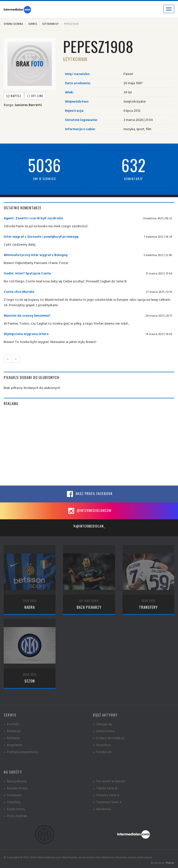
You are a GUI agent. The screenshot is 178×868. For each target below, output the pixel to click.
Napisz (14, 96)
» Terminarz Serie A (107, 802)
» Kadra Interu (14, 809)
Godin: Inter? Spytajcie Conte (27, 273)
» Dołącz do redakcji (109, 738)
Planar (170, 863)
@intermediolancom (89, 511)
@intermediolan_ (89, 526)
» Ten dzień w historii (109, 781)
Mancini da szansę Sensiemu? (27, 315)
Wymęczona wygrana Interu (26, 334)
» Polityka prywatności (21, 752)
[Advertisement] (89, 446)
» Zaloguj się (102, 724)
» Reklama (12, 738)
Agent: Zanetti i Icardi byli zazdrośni (33, 218)
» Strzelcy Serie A (106, 795)
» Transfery (12, 802)
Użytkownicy (51, 24)
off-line (35, 96)
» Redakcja (12, 731)
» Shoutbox (102, 745)
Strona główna (13, 24)
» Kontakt (12, 724)
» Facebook (102, 752)
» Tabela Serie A (105, 788)
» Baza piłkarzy (15, 781)
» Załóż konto (104, 731)
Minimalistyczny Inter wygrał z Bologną (36, 255)
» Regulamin (13, 745)
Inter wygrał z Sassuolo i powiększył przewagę (41, 236)
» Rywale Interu (16, 788)
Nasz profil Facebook (89, 494)
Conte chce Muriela (19, 291)
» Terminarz (13, 795)
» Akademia (102, 809)
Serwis (33, 24)
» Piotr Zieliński (15, 816)
